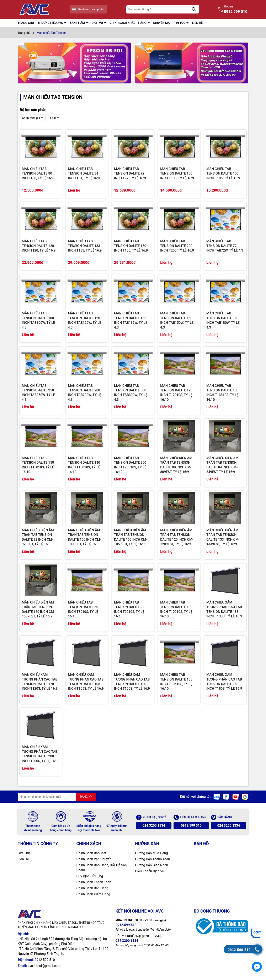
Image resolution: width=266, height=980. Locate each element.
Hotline (236, 10)
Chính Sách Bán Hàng (92, 888)
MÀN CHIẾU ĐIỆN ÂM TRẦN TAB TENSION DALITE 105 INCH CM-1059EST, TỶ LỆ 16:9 (131, 537)
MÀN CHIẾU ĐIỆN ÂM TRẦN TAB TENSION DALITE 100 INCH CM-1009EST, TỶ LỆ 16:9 (84, 537)
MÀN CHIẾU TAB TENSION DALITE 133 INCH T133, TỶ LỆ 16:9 (85, 246)
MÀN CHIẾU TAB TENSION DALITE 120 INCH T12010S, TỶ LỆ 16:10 (176, 393)
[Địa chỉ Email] (57, 797)
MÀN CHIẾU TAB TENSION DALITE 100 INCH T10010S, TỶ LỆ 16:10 (176, 609)
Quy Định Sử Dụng (90, 876)
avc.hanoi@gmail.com (44, 966)
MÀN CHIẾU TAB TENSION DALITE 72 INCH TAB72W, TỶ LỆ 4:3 (225, 246)
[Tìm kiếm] (194, 9)
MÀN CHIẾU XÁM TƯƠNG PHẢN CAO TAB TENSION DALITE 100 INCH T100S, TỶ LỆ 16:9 (132, 682)
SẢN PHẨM (78, 23)
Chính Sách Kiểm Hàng (93, 894)
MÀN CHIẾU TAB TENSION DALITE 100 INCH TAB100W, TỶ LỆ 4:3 (38, 320)
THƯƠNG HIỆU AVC (51, 23)
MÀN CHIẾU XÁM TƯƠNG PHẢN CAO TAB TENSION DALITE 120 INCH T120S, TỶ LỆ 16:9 (40, 682)
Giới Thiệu (25, 853)
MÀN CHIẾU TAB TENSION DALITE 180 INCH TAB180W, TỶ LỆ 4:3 (223, 320)
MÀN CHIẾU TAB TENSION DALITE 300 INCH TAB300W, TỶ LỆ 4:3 (131, 393)
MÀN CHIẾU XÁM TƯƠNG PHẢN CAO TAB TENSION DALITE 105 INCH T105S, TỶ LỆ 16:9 (86, 682)
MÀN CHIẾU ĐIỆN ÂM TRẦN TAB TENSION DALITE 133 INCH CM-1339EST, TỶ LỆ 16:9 (223, 537)
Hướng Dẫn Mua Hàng (151, 853)
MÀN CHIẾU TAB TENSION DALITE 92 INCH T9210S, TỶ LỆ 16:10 (129, 609)
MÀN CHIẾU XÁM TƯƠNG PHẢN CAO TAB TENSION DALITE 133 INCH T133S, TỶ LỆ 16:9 (224, 609)
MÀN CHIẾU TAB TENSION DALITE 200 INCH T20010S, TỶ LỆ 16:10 (130, 465)
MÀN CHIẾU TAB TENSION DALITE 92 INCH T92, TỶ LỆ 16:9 (130, 174)
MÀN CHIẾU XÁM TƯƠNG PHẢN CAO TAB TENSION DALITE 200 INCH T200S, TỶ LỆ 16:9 (40, 754)
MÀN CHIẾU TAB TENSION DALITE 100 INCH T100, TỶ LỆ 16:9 (177, 174)
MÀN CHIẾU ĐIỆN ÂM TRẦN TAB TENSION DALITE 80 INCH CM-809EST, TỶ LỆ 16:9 (176, 465)
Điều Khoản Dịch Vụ (150, 871)
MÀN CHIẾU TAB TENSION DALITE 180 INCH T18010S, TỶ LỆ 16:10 (84, 465)
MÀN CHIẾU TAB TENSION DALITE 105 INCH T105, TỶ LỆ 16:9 (223, 174)
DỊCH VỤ (98, 23)
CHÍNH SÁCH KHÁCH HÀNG (128, 23)
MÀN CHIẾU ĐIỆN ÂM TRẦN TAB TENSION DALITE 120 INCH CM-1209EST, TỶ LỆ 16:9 (177, 537)
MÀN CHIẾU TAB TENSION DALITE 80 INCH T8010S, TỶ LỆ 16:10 (83, 609)
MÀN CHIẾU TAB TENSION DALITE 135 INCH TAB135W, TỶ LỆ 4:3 (131, 320)
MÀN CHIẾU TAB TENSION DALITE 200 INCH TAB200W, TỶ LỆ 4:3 (85, 393)
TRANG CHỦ (26, 23)
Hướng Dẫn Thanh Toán (153, 859)
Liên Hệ (23, 859)
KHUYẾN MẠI (162, 23)
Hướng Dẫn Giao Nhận (152, 865)
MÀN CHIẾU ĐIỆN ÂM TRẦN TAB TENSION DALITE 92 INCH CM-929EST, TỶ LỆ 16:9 (38, 537)
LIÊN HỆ (198, 23)
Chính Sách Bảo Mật (91, 853)
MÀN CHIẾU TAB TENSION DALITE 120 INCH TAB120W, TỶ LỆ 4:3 (85, 320)
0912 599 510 (191, 825)
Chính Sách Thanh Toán (94, 882)
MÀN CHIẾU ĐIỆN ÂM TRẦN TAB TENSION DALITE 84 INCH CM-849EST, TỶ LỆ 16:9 (222, 465)
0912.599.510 (126, 925)
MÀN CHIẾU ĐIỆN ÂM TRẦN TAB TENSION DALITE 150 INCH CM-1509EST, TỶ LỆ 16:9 (38, 609)
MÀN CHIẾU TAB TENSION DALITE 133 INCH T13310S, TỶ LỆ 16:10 (222, 393)
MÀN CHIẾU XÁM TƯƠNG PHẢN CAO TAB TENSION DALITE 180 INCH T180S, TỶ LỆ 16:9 (224, 682)
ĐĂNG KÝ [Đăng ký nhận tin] (86, 797)
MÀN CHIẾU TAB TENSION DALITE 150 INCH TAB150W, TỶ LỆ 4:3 (177, 320)
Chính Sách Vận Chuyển (94, 859)
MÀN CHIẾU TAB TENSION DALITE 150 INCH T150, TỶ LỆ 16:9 (131, 246)
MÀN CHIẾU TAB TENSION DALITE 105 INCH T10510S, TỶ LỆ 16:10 (176, 682)
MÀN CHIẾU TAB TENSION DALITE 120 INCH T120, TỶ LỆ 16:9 (39, 246)
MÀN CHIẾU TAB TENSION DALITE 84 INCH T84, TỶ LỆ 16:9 (84, 174)
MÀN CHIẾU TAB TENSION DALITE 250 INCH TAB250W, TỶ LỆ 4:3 (38, 393)
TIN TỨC (180, 23)
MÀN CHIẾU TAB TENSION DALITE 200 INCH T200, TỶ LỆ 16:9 (177, 246)
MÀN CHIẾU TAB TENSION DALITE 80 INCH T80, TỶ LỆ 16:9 (38, 174)
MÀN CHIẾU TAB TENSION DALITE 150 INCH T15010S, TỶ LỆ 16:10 (38, 465)
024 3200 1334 (154, 825)
